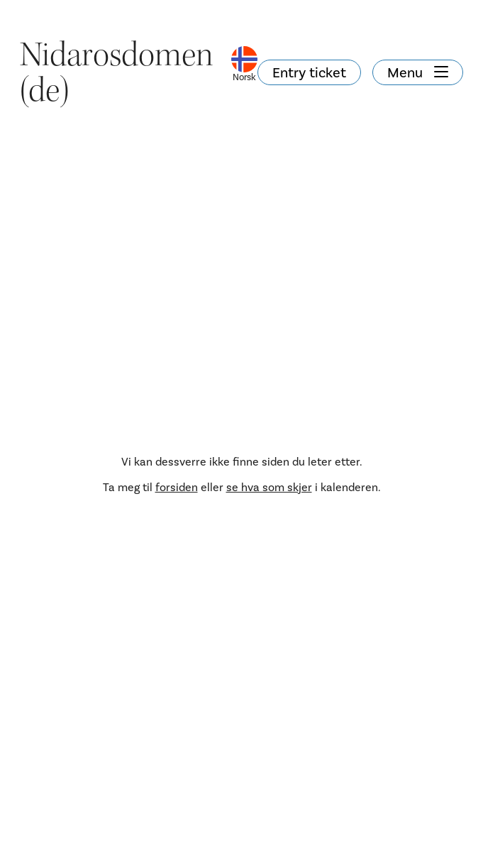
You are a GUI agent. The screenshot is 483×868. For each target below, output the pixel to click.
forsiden (177, 487)
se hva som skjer (269, 487)
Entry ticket (309, 72)
